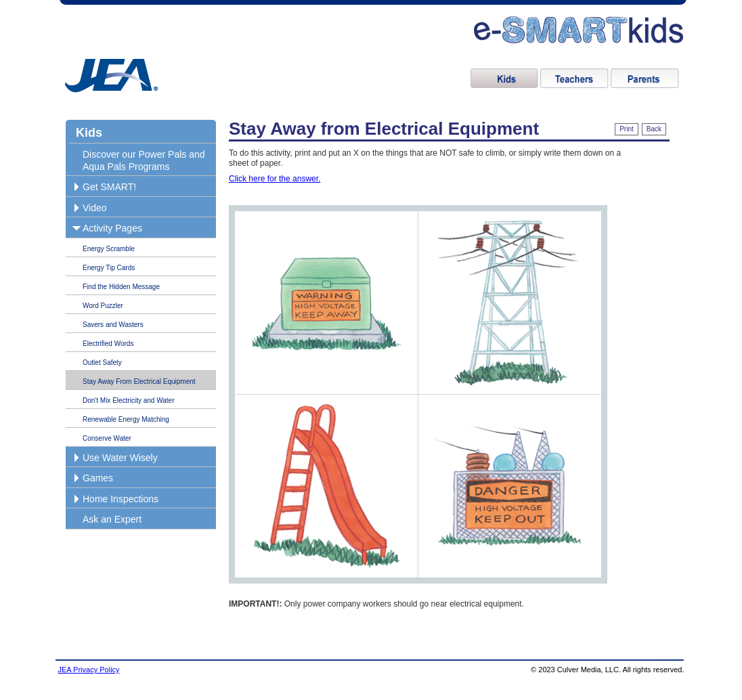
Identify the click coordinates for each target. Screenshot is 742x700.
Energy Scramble (109, 249)
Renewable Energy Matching (126, 419)
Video (95, 208)
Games (98, 478)
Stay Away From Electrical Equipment (139, 381)
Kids (89, 133)
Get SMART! (109, 187)
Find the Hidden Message (121, 287)
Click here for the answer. (275, 179)
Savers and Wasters (113, 325)
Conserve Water (107, 438)
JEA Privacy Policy (89, 670)
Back (654, 129)
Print (627, 129)
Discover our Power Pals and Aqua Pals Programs (144, 160)
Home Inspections (121, 499)
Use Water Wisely (120, 458)
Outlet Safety (102, 363)
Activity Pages (112, 228)
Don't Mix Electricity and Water (128, 400)
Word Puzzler (103, 306)
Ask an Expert (112, 519)
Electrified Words (108, 344)
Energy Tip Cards (109, 268)
